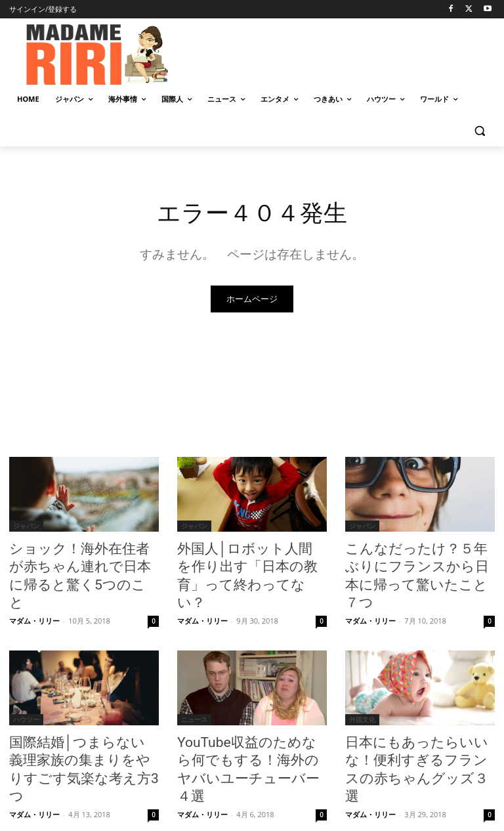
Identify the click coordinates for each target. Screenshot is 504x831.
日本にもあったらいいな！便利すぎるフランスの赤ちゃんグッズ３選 (418, 729)
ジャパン (26, 528)
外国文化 (362, 693)
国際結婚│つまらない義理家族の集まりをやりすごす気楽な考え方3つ (82, 729)
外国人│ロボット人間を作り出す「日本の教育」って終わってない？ (250, 564)
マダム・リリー (34, 594)
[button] (479, 131)
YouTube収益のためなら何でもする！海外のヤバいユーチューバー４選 (250, 729)
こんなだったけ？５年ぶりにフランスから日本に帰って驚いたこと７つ (418, 564)
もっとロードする (252, 789)
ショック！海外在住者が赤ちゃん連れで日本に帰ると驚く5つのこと (82, 564)
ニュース (194, 693)
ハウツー (26, 693)
